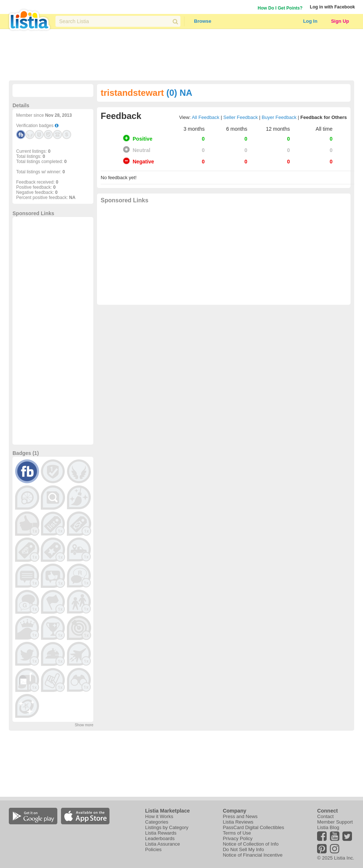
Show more (84, 725)
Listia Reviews (238, 822)
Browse (203, 21)
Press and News (240, 816)
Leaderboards (160, 838)
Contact (325, 816)
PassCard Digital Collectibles (253, 827)
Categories (157, 822)
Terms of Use (237, 833)
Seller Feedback (241, 117)
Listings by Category (167, 827)
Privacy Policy (238, 838)
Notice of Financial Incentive (253, 855)
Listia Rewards (161, 833)
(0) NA (179, 93)
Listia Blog (328, 827)
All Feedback (206, 117)
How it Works (159, 816)
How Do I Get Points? (280, 8)
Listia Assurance (163, 844)
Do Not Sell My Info (243, 849)
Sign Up (340, 21)
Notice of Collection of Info (251, 844)
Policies (153, 849)
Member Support (335, 822)
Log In (310, 21)
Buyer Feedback (279, 117)
